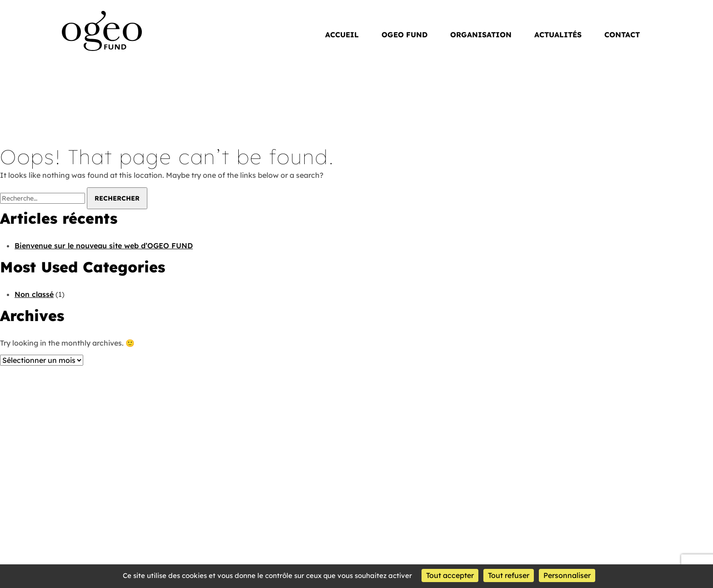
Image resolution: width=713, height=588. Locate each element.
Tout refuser (509, 575)
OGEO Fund (83, 15)
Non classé (34, 294)
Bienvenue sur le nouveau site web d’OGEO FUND (104, 246)
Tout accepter (450, 575)
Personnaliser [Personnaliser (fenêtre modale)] (567, 575)
